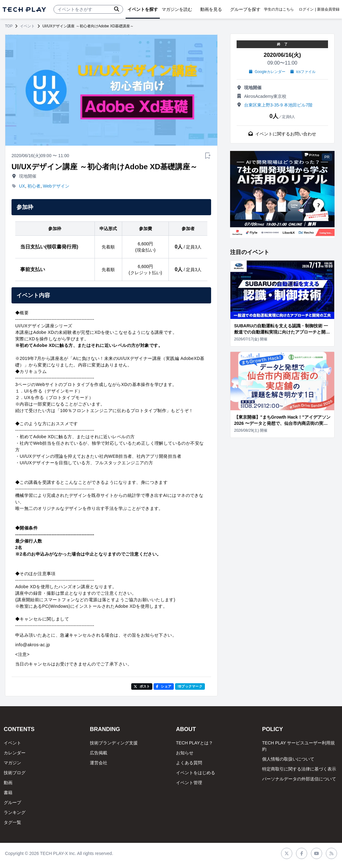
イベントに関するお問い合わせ (282, 134)
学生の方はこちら (279, 9)
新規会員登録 (328, 9)
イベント (27, 26)
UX (22, 186)
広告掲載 (99, 753)
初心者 (34, 186)
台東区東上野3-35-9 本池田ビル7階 (278, 105)
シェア (164, 686)
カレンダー (15, 753)
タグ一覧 (12, 822)
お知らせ (185, 753)
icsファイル (303, 72)
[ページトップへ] (24, 9)
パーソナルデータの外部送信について (299, 779)
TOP (9, 26)
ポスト (142, 686)
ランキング (15, 812)
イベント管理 (189, 783)
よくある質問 (189, 763)
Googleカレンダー (267, 72)
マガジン (12, 763)
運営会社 (99, 763)
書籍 (8, 793)
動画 (8, 783)
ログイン (306, 9)
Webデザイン (56, 186)
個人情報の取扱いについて (288, 759)
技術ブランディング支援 (114, 743)
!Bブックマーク (190, 686)
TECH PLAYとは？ (194, 743)
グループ (12, 802)
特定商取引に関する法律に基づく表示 (299, 769)
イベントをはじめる (196, 773)
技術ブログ (15, 773)
